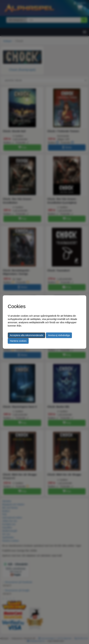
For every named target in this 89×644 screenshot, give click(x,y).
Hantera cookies (18, 341)
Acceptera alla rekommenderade (26, 335)
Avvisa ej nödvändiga (59, 335)
